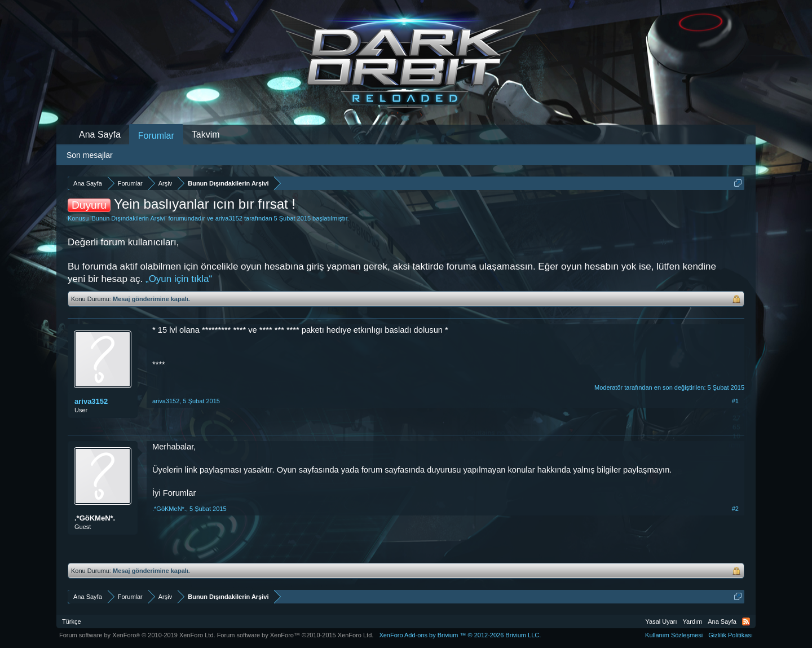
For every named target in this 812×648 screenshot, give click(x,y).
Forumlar (156, 136)
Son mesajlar (90, 155)
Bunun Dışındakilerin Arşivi (128, 218)
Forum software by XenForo (137, 635)
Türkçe (72, 621)
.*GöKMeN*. (95, 518)
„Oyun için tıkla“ (179, 279)
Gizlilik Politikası (731, 635)
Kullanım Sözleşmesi (674, 635)
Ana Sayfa (100, 135)
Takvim (206, 135)
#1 (735, 401)
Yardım (693, 621)
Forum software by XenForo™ (295, 635)
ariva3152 (229, 218)
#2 (735, 509)
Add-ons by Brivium (460, 635)
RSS (746, 621)
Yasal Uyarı (661, 621)
